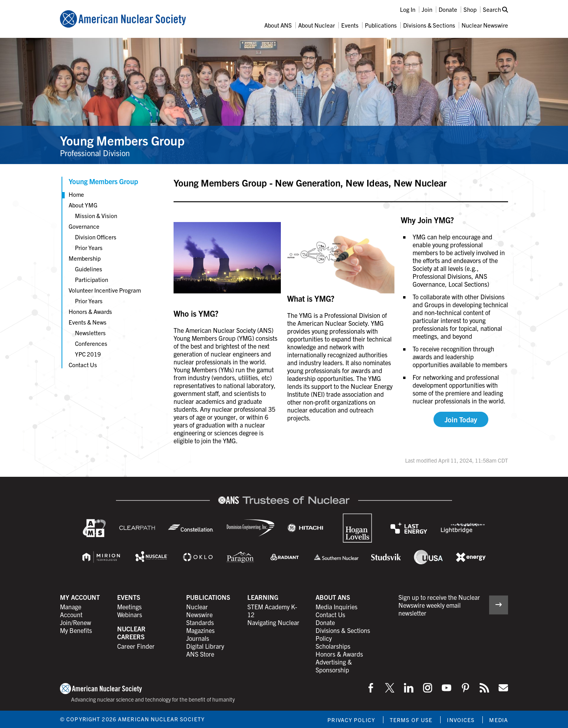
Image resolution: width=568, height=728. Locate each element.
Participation (92, 279)
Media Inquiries (336, 607)
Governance (84, 226)
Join (427, 9)
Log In (408, 9)
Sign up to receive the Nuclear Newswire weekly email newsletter (439, 605)
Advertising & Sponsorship (334, 666)
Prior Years (89, 247)
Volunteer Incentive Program (105, 290)
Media (499, 720)
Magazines (200, 630)
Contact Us (83, 365)
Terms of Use (411, 720)
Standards (200, 622)
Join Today (461, 419)
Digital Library (205, 646)
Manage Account (71, 610)
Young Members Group (122, 140)
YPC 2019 (88, 354)
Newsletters (90, 333)
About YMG (83, 205)
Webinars (130, 614)
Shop (470, 9)
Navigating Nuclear (273, 622)
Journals (198, 638)
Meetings (129, 607)
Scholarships (333, 646)
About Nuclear (317, 25)
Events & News (88, 322)
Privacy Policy (351, 720)
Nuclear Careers (131, 633)
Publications (381, 25)
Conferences (91, 343)
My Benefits (76, 630)
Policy (324, 638)
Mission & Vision (96, 216)
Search (495, 9)
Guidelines (89, 269)
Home (76, 194)
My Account (80, 597)
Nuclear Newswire (485, 25)
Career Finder (136, 646)
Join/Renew (76, 622)
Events (350, 25)
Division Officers (96, 237)
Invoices (461, 720)
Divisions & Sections (429, 25)
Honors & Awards (90, 311)
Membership (85, 258)
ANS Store (200, 654)
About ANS (278, 25)
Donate (448, 9)
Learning (263, 597)
